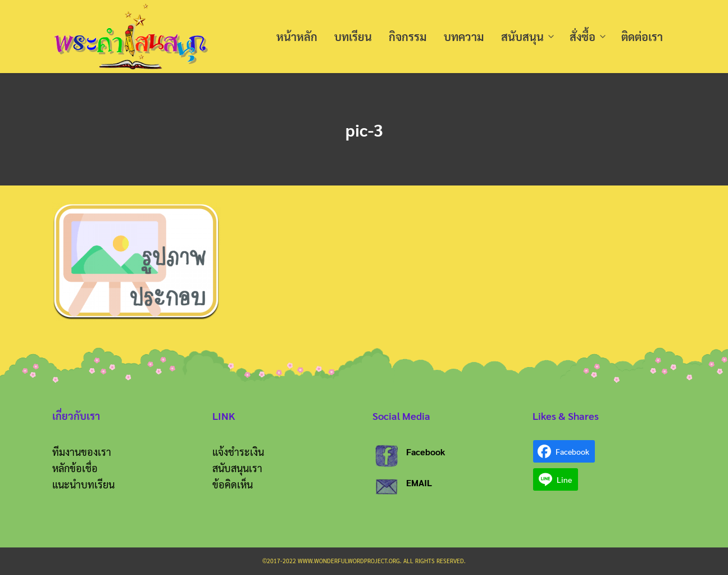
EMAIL (419, 483)
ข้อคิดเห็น (233, 484)
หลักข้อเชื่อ (75, 468)
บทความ (464, 37)
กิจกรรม (408, 37)
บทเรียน (353, 37)
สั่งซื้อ (583, 37)
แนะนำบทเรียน (83, 484)
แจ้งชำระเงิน (238, 452)
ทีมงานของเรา (82, 452)
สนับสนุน (522, 37)
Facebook (426, 452)
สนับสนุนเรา (237, 468)
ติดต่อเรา (642, 37)
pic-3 (364, 129)
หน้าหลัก (297, 37)
